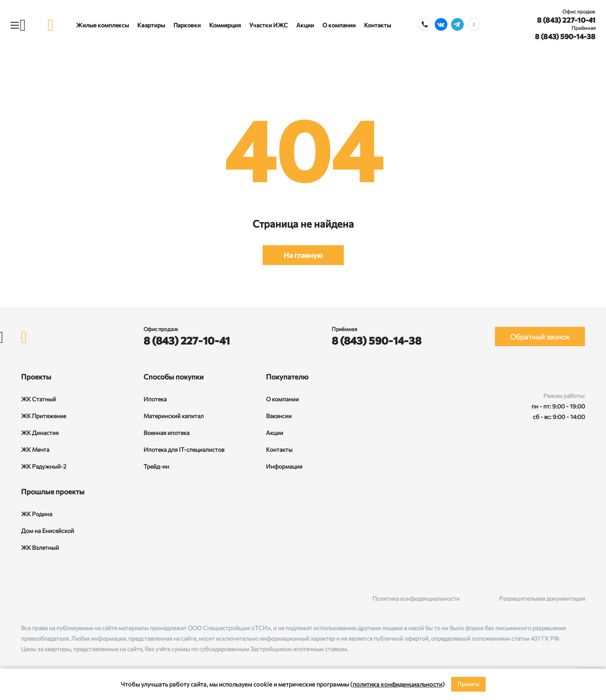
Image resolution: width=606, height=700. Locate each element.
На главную (303, 255)
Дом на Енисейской (48, 531)
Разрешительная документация (542, 598)
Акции (305, 25)
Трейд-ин (156, 466)
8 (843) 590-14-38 (565, 36)
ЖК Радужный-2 (44, 466)
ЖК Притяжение (44, 416)
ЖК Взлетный (40, 548)
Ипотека (155, 399)
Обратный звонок (540, 337)
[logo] (50, 25)
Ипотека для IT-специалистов (184, 449)
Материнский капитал (174, 416)
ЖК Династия (40, 433)
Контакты (377, 25)
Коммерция (225, 25)
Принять (468, 684)
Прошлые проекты (53, 492)
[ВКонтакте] (25, 598)
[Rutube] (43, 598)
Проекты (36, 377)
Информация (284, 466)
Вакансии (279, 416)
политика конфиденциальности (397, 684)
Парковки (187, 25)
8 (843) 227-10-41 (566, 20)
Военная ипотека (166, 433)
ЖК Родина (37, 514)
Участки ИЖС (268, 25)
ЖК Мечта (35, 449)
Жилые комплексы (102, 25)
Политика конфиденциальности (416, 598)
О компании (339, 25)
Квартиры (151, 25)
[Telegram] (60, 598)
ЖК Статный (39, 399)
